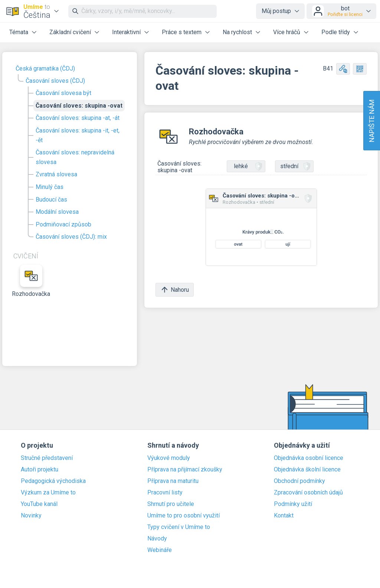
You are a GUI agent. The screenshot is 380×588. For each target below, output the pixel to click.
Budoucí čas (51, 200)
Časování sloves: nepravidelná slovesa (75, 157)
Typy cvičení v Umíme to (179, 527)
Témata (19, 32)
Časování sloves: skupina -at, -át (78, 118)
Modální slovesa (57, 212)
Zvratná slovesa (56, 174)
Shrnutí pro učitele (171, 504)
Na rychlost (237, 32)
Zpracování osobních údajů (308, 493)
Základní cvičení (70, 32)
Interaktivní (126, 32)
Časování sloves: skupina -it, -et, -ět (78, 135)
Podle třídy (336, 32)
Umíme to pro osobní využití (184, 516)
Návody (157, 539)
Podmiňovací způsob (63, 224)
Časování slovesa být (63, 93)
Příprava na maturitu (173, 481)
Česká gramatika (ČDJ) (45, 68)
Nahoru (175, 290)
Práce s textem (182, 32)
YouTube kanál (39, 504)
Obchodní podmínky (299, 481)
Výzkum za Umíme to (48, 493)
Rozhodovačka (31, 281)
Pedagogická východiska (53, 481)
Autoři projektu (40, 470)
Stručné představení (47, 458)
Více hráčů (287, 32)
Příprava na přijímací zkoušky (185, 470)
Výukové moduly (169, 458)
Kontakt (284, 516)
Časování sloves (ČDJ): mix (71, 237)
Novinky (31, 516)
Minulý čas (50, 187)
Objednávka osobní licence (309, 458)
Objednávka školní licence (307, 470)
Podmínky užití (293, 504)
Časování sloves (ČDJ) (55, 81)
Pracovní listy (165, 493)
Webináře (160, 550)
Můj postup (276, 11)
